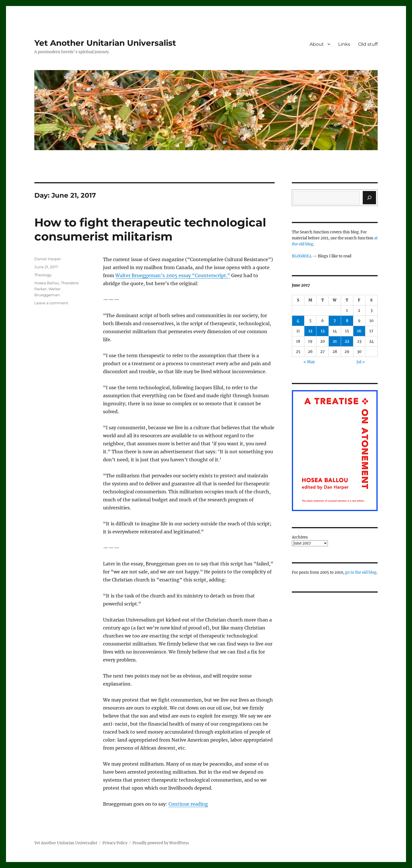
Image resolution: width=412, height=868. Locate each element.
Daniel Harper (48, 259)
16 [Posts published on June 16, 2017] (359, 331)
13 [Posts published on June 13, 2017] (323, 331)
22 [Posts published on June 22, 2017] (347, 341)
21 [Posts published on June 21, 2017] (335, 341)
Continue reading (188, 804)
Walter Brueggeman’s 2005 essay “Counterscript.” (173, 275)
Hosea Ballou (47, 283)
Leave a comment (51, 303)
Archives (300, 537)
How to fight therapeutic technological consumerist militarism (150, 229)
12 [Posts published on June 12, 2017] (310, 331)
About (317, 44)
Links (344, 44)
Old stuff (368, 44)
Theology (43, 275)
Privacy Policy (115, 843)
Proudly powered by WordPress (161, 843)
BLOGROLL (302, 256)
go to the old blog (361, 572)
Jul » (361, 362)
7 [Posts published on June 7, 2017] (335, 321)
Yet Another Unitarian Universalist (105, 43)
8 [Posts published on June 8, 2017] (347, 321)
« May (309, 362)
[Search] (369, 198)
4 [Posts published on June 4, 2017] (298, 321)
